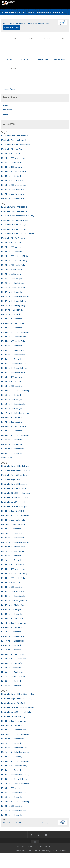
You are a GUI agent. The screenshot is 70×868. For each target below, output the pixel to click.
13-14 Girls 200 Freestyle (11, 359)
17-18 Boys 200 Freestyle (12, 431)
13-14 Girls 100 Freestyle (11, 346)
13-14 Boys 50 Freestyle (11, 583)
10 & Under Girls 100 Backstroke (15, 488)
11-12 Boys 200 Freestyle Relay (14, 730)
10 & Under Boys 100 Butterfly (14, 140)
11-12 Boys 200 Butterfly (11, 725)
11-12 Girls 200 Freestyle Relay (14, 748)
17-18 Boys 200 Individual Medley (15, 801)
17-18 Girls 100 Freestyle (11, 444)
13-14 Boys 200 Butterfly (11, 757)
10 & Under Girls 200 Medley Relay (15, 493)
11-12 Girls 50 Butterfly (11, 314)
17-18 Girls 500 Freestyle (11, 815)
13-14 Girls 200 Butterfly (11, 770)
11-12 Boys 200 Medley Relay (13, 520)
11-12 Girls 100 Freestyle (11, 279)
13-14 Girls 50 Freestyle (11, 609)
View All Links (12, 27)
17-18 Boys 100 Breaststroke (13, 659)
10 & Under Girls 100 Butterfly (14, 149)
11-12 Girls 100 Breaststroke (13, 739)
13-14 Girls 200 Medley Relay (13, 605)
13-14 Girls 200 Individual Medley (15, 364)
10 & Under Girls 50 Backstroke (14, 238)
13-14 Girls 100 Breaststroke (13, 596)
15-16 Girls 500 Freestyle (11, 797)
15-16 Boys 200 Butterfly (11, 627)
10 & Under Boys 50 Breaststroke (15, 475)
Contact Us (19, 851)
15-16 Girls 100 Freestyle (11, 399)
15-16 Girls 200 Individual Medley (15, 793)
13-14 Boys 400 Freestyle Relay (14, 337)
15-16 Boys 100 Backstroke (13, 618)
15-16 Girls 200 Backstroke (12, 189)
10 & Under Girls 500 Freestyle (14, 506)
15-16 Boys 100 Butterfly (11, 377)
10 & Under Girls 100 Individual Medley (17, 707)
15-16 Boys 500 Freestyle (12, 788)
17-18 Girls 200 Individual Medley (15, 810)
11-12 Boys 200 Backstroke (13, 247)
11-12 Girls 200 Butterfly (11, 743)
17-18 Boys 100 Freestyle (12, 422)
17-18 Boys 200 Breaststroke (13, 426)
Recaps (6, 114)
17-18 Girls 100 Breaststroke (13, 677)
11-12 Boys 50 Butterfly (11, 274)
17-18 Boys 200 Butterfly (11, 663)
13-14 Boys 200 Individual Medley (15, 332)
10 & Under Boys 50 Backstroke (14, 220)
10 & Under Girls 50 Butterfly (13, 716)
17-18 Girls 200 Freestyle (11, 453)
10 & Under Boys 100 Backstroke (15, 466)
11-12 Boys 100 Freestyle (12, 243)
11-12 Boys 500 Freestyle (12, 533)
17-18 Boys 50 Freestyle (11, 668)
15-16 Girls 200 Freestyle (11, 408)
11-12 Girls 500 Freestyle (11, 560)
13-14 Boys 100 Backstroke (13, 565)
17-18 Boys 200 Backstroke (13, 194)
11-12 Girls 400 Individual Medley (15, 752)
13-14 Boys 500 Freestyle (12, 587)
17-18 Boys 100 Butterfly (11, 417)
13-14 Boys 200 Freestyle (12, 328)
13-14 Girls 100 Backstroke (12, 592)
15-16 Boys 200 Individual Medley (15, 784)
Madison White (9, 89)
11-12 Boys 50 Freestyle (11, 529)
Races (6, 105)
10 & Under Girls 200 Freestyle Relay (16, 712)
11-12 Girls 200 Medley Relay (13, 547)
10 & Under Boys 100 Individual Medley (17, 694)
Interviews (8, 110)
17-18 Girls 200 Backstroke (12, 198)
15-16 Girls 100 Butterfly (11, 395)
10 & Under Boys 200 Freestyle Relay (16, 698)
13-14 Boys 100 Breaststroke (13, 569)
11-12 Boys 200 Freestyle (12, 252)
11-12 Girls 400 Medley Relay (13, 305)
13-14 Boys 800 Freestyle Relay (14, 766)
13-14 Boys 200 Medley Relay (13, 578)
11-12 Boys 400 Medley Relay (13, 265)
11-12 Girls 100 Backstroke (12, 538)
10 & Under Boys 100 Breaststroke (16, 136)
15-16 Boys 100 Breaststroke (13, 623)
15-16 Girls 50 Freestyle (11, 650)
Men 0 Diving (7, 458)
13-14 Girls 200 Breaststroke (13, 355)
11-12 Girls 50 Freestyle (11, 556)
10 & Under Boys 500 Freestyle (14, 484)
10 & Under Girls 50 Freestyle (13, 502)
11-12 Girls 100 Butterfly (11, 163)
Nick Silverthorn (60, 59)
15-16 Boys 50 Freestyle (11, 632)
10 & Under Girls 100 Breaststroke (16, 145)
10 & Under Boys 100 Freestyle (14, 207)
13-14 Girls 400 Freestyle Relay (14, 368)
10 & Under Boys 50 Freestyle (13, 480)
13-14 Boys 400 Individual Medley (15, 761)
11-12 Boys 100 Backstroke (13, 511)
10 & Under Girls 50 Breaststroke (15, 497)
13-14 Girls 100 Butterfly (11, 176)
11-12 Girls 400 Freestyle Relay (14, 301)
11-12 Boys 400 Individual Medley (15, 734)
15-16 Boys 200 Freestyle (12, 386)
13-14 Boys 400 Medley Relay (13, 341)
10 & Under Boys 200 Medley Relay (16, 471)
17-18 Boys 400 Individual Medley (15, 435)
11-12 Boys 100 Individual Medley (15, 515)
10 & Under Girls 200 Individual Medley (17, 234)
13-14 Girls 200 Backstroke (12, 350)
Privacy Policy (44, 851)
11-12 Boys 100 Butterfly (11, 154)
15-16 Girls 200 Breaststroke (13, 404)
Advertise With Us (59, 851)
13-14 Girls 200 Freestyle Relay (14, 600)
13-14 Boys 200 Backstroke (13, 323)
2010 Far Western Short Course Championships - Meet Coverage (26, 23)
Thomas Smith (43, 59)
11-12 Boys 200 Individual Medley (15, 256)
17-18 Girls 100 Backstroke (12, 672)
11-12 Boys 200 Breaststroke (13, 158)
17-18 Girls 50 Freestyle (11, 686)
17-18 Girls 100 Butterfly (11, 440)
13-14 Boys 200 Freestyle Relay (14, 574)
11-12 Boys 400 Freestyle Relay (14, 261)
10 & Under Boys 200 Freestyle (14, 211)
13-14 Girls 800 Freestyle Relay (14, 779)
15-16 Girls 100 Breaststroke (13, 641)
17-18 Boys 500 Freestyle (12, 806)
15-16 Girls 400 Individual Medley (15, 413)
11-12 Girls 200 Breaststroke (13, 287)
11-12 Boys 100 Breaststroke (13, 721)
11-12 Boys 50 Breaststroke (13, 524)
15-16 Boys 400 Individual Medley (15, 390)
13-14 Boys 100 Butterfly (11, 167)
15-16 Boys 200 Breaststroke (13, 185)
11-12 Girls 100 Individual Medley (15, 542)
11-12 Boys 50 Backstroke (12, 269)
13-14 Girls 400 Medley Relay (13, 373)
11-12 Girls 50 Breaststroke (13, 551)
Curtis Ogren (26, 59)
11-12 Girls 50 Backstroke (12, 310)
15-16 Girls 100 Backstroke (12, 636)
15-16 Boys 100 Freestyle (12, 382)
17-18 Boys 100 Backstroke (13, 654)
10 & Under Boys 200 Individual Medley (17, 216)
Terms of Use (31, 851)
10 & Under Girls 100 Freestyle (14, 225)
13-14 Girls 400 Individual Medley (15, 775)
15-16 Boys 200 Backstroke (13, 181)
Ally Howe (9, 59)
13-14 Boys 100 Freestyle (12, 319)
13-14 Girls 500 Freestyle (11, 614)
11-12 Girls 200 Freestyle (11, 292)
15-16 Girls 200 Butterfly (11, 645)
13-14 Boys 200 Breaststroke (13, 171)
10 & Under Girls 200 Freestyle (14, 229)
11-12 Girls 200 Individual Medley (15, 296)
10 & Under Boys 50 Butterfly (13, 703)
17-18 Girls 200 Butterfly (11, 681)
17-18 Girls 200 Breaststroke (13, 449)
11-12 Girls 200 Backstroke (12, 283)
